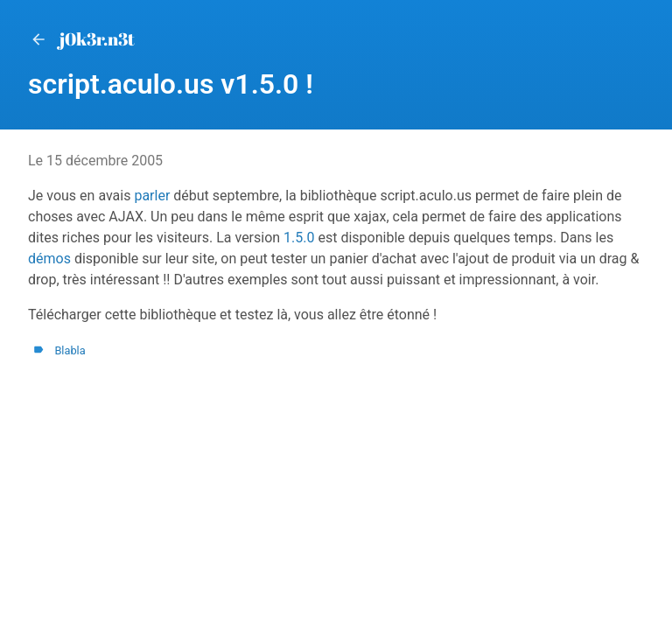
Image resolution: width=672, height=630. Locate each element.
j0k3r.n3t (81, 39)
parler (152, 196)
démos (49, 259)
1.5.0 (299, 238)
